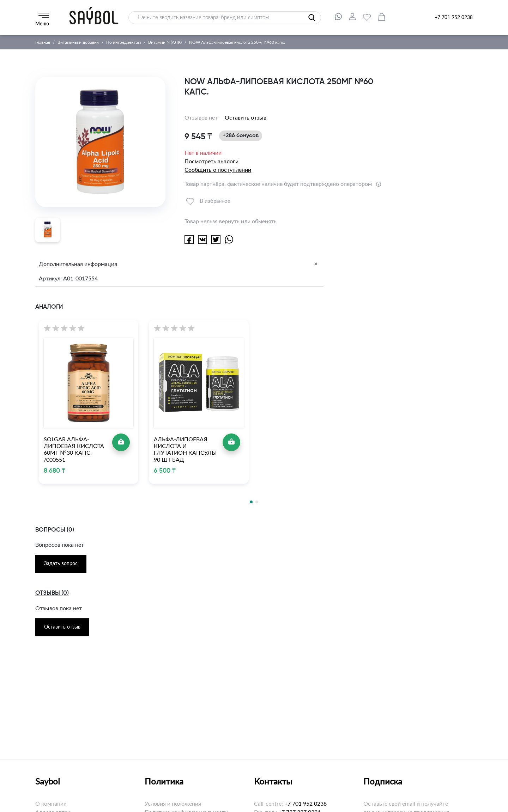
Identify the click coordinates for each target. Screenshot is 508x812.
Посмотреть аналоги (211, 162)
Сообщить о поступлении (218, 170)
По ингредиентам (123, 42)
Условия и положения (173, 804)
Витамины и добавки (78, 42)
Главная (43, 42)
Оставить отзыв (246, 118)
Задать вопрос (61, 564)
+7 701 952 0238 (454, 18)
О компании (51, 804)
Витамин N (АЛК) (165, 42)
